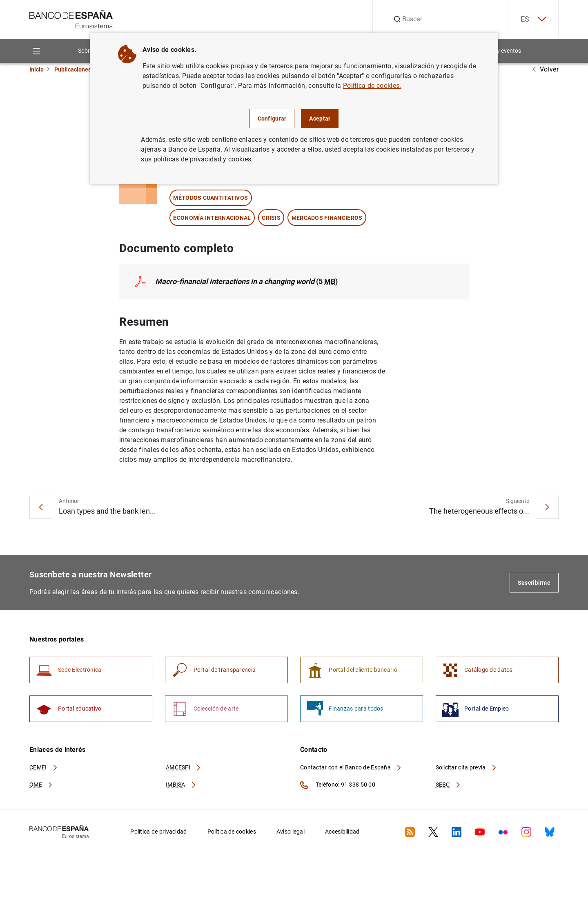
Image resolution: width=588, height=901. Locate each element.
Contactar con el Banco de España (351, 767)
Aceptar (320, 118)
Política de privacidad (158, 832)
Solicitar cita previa (466, 767)
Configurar (272, 118)
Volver (545, 69)
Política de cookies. (372, 86)
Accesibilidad (342, 832)
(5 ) (246, 281)
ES (533, 19)
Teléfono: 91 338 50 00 (338, 785)
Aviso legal (291, 832)
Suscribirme (534, 583)
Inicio (37, 69)
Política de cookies (232, 832)
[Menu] (36, 51)
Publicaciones (73, 69)
